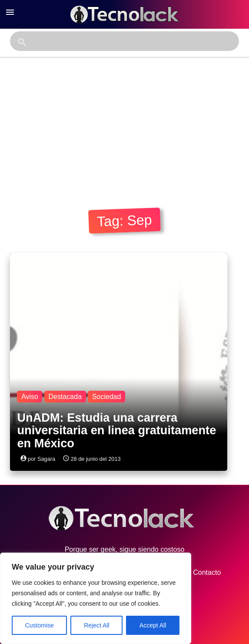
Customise (40, 625)
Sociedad (107, 397)
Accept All (153, 625)
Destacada (65, 397)
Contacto (198, 573)
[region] (96, 598)
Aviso (30, 397)
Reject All (96, 625)
